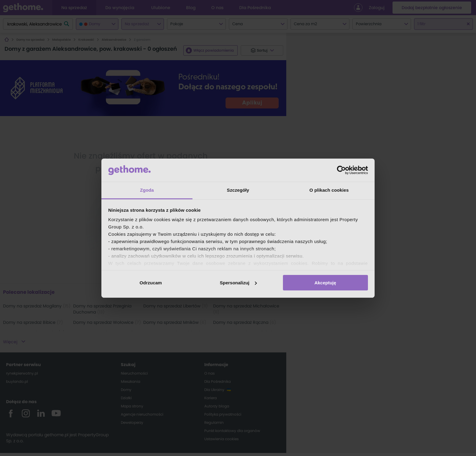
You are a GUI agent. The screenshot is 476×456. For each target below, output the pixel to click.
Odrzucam (151, 283)
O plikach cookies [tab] (329, 190)
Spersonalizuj (238, 283)
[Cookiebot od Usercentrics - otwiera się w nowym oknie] (341, 170)
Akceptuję (325, 283)
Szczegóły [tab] (238, 190)
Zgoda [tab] (147, 190)
